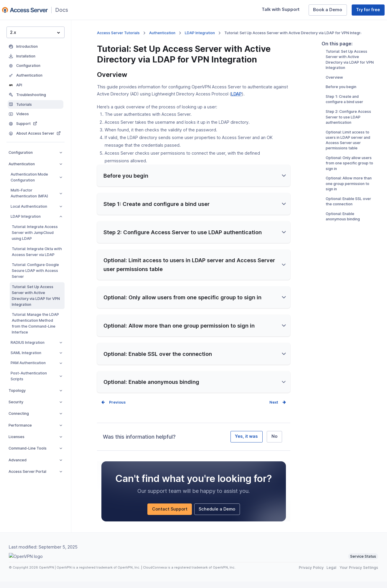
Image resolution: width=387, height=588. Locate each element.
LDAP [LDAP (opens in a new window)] (236, 94)
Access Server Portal (35, 471)
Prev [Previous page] (113, 409)
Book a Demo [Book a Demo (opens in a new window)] (330, 11)
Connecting (35, 413)
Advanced (35, 460)
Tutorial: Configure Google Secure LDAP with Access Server (35, 271)
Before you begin (341, 110)
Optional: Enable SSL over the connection (348, 224)
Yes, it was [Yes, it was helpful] (246, 443)
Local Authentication (36, 206)
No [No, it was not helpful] (275, 443)
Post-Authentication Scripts (36, 376)
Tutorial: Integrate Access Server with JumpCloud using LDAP (35, 233)
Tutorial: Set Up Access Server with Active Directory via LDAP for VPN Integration (36, 296)
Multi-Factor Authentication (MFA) (36, 193)
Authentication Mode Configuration (36, 177)
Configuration (35, 152)
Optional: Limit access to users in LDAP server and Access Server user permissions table (348, 163)
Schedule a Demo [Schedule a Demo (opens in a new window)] (219, 517)
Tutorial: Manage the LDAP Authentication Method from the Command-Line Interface (35, 323)
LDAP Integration (36, 216)
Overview (334, 100)
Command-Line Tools (35, 448)
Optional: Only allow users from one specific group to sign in (349, 186)
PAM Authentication (36, 363)
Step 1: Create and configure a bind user (344, 122)
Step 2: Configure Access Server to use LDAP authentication (348, 140)
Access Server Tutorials (118, 33)
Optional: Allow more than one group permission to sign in (349, 207)
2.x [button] (35, 32)
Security (35, 402)
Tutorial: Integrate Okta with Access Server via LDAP (37, 252)
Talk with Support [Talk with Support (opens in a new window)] (283, 11)
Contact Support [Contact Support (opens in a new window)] (172, 517)
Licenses (35, 437)
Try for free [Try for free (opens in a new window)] (370, 11)
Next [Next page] (274, 409)
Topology (35, 390)
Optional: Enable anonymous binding (343, 239)
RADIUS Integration (36, 342)
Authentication (35, 164)
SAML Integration (36, 353)
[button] (194, 182)
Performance (35, 425)
